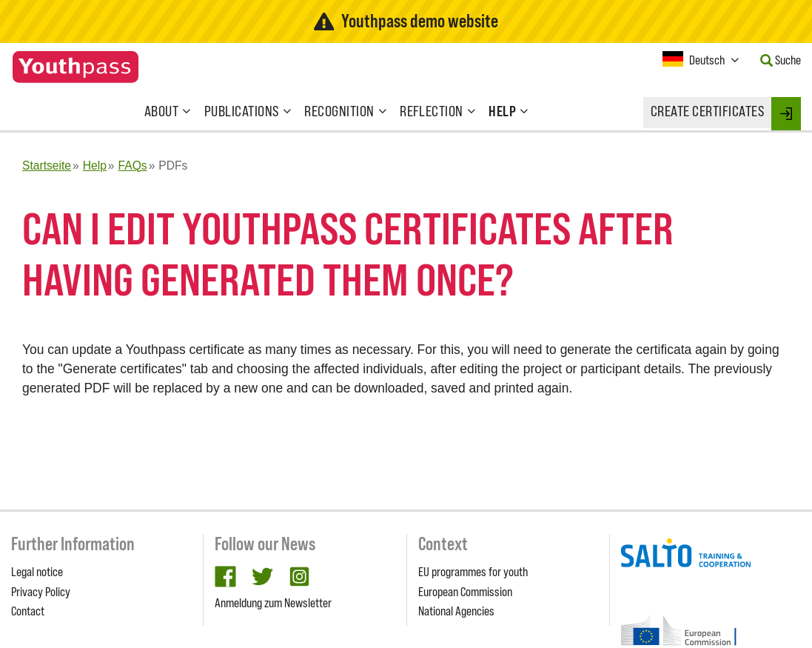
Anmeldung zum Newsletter (273, 603)
